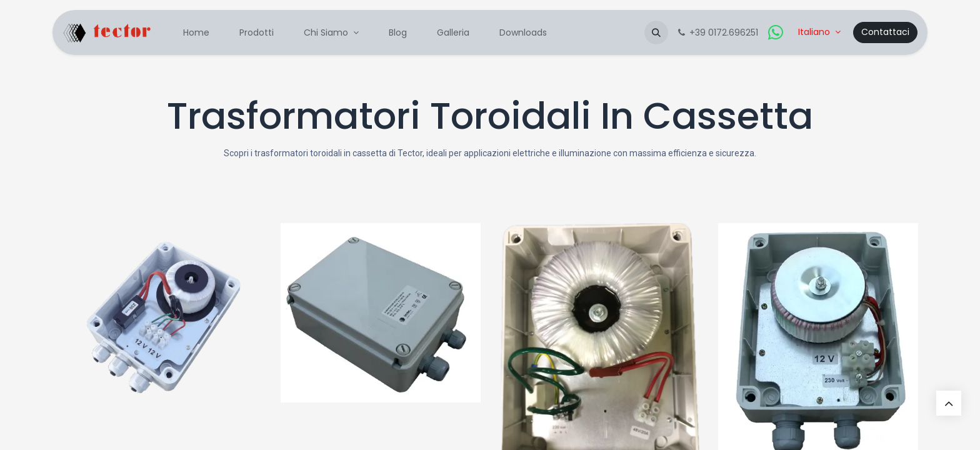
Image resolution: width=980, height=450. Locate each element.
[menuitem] (196, 33)
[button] (656, 32)
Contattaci (885, 32)
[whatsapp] (776, 32)
